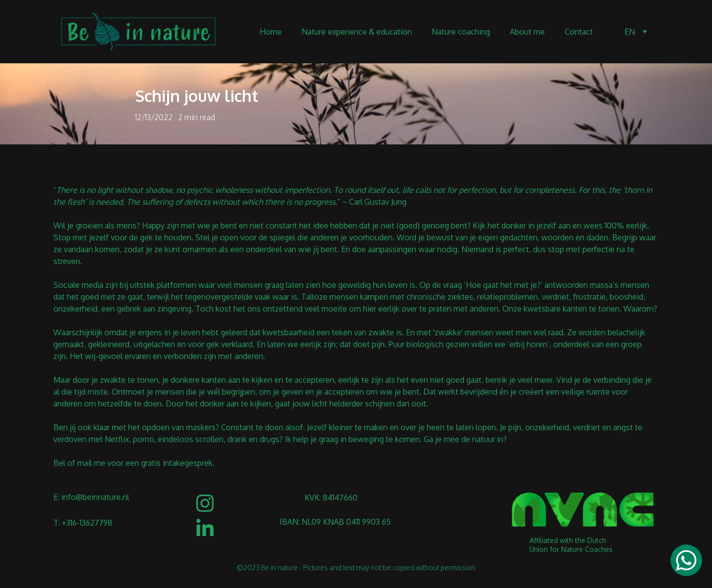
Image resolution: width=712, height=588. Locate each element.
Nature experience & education (357, 32)
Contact (579, 32)
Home (271, 32)
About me (527, 32)
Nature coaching (461, 32)
